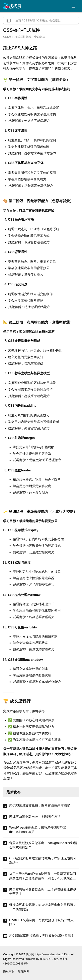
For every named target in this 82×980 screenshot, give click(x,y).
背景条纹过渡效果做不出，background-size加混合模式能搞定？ (43, 845)
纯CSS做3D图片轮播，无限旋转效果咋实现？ (42, 936)
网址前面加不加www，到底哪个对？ (35, 816)
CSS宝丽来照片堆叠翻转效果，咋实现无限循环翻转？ (43, 860)
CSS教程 (29, 20)
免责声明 (23, 971)
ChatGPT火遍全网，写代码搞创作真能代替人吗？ (41, 922)
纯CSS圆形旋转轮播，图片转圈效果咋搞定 (40, 805)
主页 (18, 20)
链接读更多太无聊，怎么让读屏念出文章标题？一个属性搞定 (43, 907)
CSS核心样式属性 (49, 20)
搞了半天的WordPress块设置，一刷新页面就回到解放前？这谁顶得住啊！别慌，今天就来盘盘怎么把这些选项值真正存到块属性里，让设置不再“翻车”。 (43, 876)
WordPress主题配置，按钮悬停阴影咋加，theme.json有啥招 (39, 830)
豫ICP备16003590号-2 (39, 959)
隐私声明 (9, 971)
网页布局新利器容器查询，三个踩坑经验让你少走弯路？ (43, 891)
